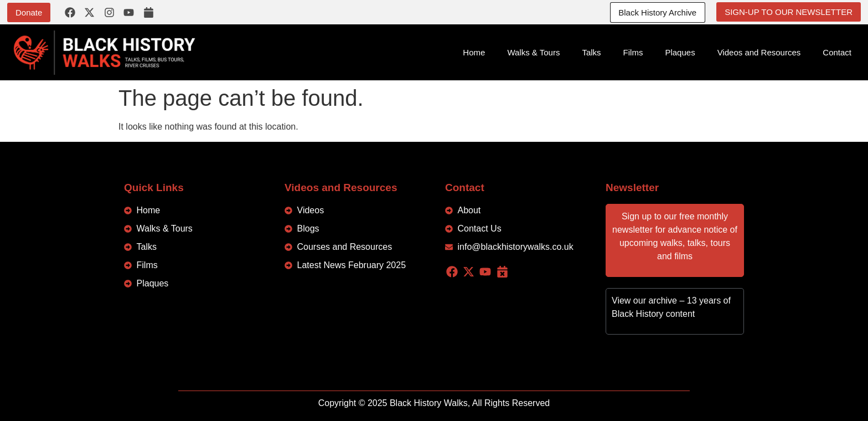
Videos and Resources (759, 52)
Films (633, 52)
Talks (591, 52)
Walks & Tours (533, 52)
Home (474, 52)
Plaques (680, 52)
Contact (837, 52)
